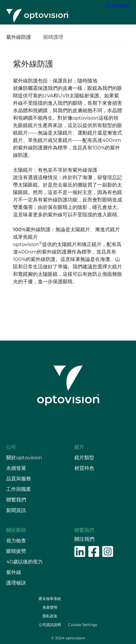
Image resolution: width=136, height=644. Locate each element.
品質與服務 (19, 479)
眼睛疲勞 (16, 551)
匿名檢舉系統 (50, 599)
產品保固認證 (118, 6)
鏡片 (79, 447)
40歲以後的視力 (24, 562)
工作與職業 (19, 489)
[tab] (22, 37)
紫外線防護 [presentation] (19, 37)
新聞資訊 (16, 510)
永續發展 (16, 468)
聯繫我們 (16, 500)
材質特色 (84, 468)
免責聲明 (50, 607)
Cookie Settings (83, 625)
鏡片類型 (84, 458)
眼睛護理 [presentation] (53, 37)
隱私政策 (50, 616)
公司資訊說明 (50, 625)
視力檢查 (16, 541)
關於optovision (24, 458)
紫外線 (14, 572)
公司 (11, 447)
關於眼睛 (16, 530)
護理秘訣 (16, 583)
